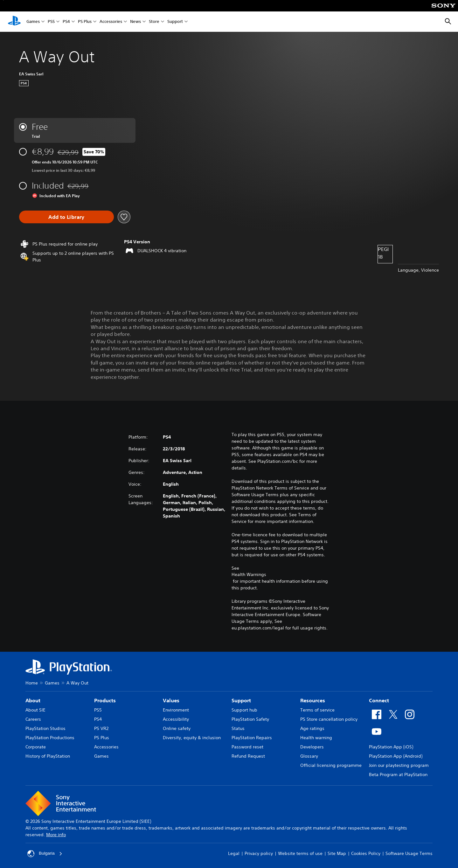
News (135, 22)
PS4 (66, 22)
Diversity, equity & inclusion (192, 738)
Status (238, 728)
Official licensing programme (331, 765)
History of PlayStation (48, 756)
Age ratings (312, 728)
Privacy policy (259, 853)
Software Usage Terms (409, 853)
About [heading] (33, 700)
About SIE (35, 710)
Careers (33, 719)
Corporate (36, 747)
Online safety (177, 728)
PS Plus (85, 22)
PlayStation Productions (50, 738)
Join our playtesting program (399, 765)
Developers (312, 747)
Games (33, 22)
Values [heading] (171, 700)
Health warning (316, 738)
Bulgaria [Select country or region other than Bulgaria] (45, 854)
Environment (176, 710)
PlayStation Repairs (252, 738)
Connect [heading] (379, 700)
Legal (234, 853)
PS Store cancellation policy (329, 719)
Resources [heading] (313, 700)
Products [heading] (105, 700)
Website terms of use (300, 853)
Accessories (111, 22)
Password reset (247, 747)
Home (32, 683)
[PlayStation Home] (14, 22)
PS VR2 (101, 728)
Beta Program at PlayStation (398, 774)
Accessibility (176, 719)
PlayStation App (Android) (396, 756)
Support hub (244, 710)
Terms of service (317, 710)
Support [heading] (241, 700)
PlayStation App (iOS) (391, 747)
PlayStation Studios (45, 728)
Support (175, 22)
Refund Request (248, 756)
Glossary (309, 756)
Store (154, 22)
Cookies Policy (366, 853)
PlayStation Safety (250, 719)
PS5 (51, 22)
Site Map (337, 853)
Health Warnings (249, 574)
